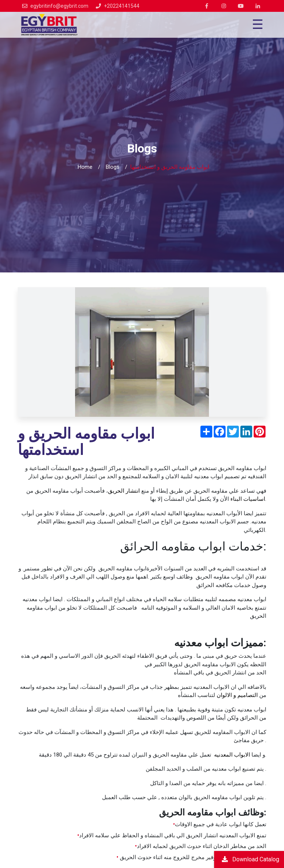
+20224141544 (122, 6)
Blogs (113, 167)
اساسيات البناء (248, 499)
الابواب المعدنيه (233, 755)
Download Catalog (251, 859)
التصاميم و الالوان (237, 695)
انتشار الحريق (124, 491)
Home (85, 167)
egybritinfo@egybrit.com (59, 6)
